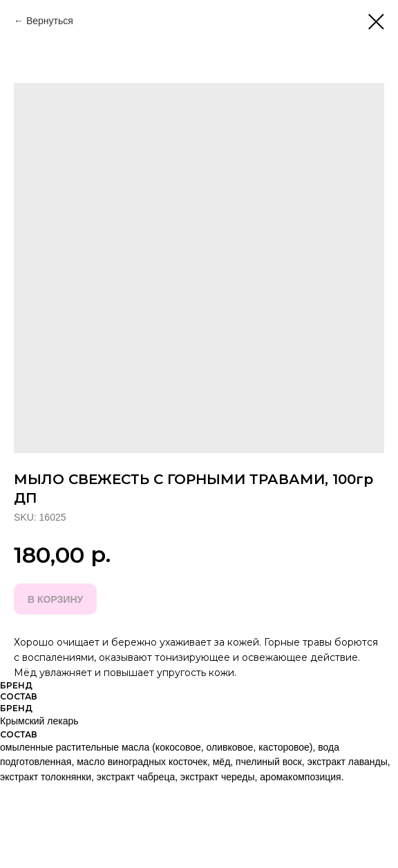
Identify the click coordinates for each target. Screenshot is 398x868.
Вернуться (50, 21)
